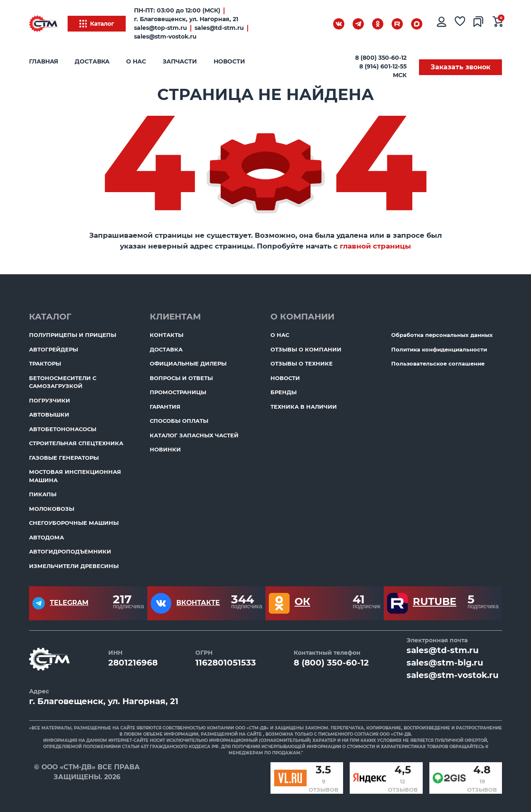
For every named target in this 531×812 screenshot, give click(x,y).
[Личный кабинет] (441, 24)
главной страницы (375, 246)
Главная (44, 61)
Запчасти (180, 61)
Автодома (46, 537)
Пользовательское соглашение (438, 363)
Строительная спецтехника (76, 443)
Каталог (97, 24)
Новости (229, 61)
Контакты (167, 335)
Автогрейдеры (54, 349)
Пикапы (43, 494)
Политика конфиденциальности (439, 349)
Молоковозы (52, 509)
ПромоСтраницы (178, 392)
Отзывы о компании (306, 349)
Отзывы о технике (302, 363)
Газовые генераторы (64, 458)
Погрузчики (50, 400)
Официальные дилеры (188, 363)
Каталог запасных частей (194, 435)
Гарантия (165, 407)
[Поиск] (317, 25)
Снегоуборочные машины (74, 523)
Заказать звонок (460, 67)
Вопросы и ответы (181, 378)
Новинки (165, 449)
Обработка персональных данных (442, 335)
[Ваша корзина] (498, 24)
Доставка (92, 61)
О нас (136, 61)
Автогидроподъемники (70, 551)
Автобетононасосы (63, 429)
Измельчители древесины (74, 566)
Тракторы (45, 363)
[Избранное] (460, 24)
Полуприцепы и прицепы (73, 335)
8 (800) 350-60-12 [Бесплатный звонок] (381, 58)
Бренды (284, 392)
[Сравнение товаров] (479, 24)
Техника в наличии (304, 407)
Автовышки (49, 415)
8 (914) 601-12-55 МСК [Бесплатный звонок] (383, 71)
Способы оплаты (179, 421)
